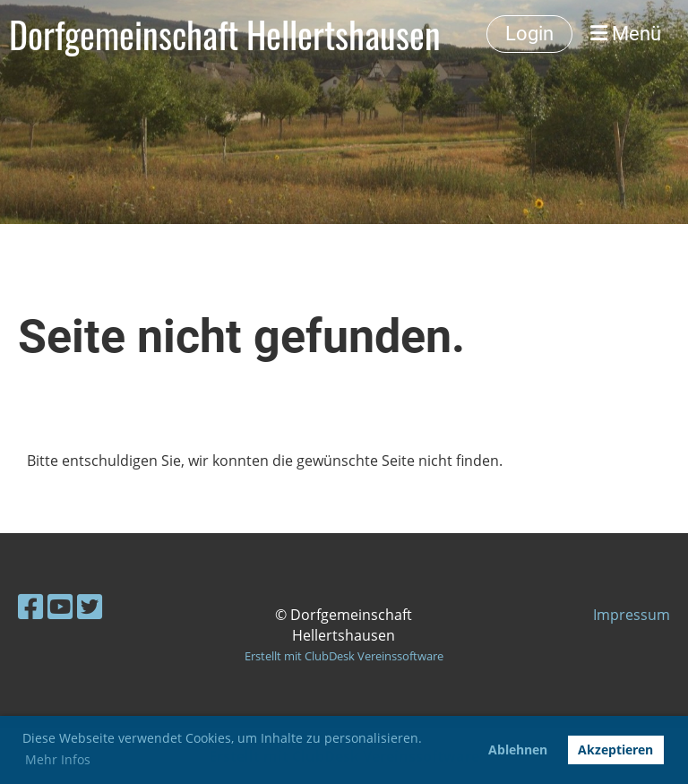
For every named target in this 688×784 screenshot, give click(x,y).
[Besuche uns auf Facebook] (30, 606)
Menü (626, 34)
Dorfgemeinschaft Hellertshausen (225, 34)
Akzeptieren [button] (615, 750)
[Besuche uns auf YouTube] (60, 606)
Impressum (632, 615)
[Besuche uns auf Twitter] (90, 606)
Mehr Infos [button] (58, 759)
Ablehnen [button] (518, 750)
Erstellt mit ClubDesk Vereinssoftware (344, 656)
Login (529, 34)
